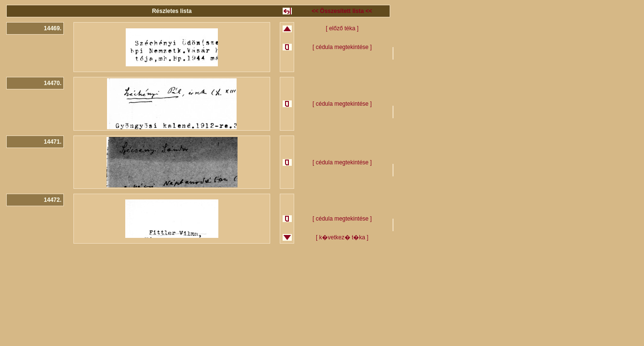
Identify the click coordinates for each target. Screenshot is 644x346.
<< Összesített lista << (342, 11)
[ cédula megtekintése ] (342, 47)
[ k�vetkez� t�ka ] (342, 237)
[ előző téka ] (342, 28)
